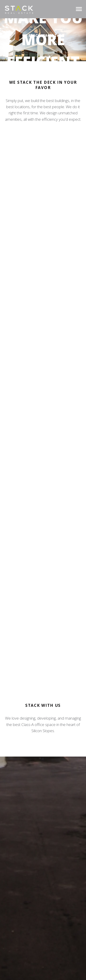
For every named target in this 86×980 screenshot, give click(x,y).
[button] (41, 57)
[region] (43, 40)
